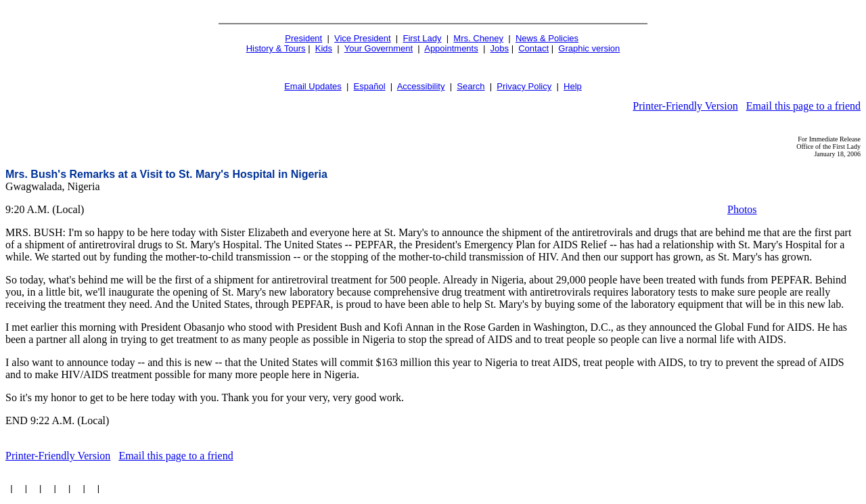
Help (573, 86)
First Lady (422, 38)
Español (370, 86)
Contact (533, 48)
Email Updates (313, 86)
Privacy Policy (524, 86)
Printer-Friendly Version (685, 106)
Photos (742, 209)
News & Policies (547, 38)
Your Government (379, 48)
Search (471, 86)
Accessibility (421, 86)
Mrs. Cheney (478, 38)
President (303, 38)
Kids (324, 48)
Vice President (363, 38)
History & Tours (276, 48)
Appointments (451, 48)
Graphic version (589, 48)
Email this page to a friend (803, 106)
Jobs (500, 48)
